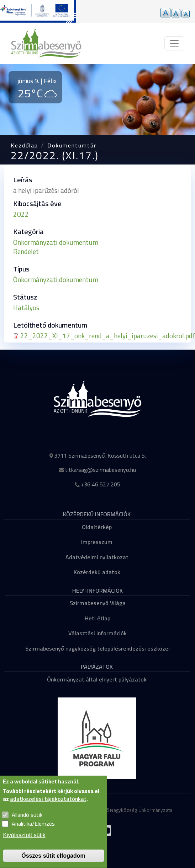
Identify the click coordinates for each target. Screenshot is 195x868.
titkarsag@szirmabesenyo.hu (101, 470)
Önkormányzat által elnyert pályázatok (97, 679)
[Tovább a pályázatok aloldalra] (38, 11)
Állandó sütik (27, 823)
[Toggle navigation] (174, 43)
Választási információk (97, 633)
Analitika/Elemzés (33, 832)
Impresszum (97, 542)
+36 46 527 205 (101, 484)
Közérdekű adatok (97, 572)
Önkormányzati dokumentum (56, 242)
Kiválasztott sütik (24, 844)
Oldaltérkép (97, 527)
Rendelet (26, 252)
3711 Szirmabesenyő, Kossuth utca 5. (100, 455)
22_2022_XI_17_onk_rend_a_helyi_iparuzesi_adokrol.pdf (108, 336)
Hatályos (26, 308)
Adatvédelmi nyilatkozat (97, 557)
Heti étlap (97, 618)
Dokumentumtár (72, 145)
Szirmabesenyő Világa (98, 603)
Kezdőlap (24, 145)
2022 (21, 214)
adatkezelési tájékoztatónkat (48, 808)
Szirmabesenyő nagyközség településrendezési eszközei (97, 648)
